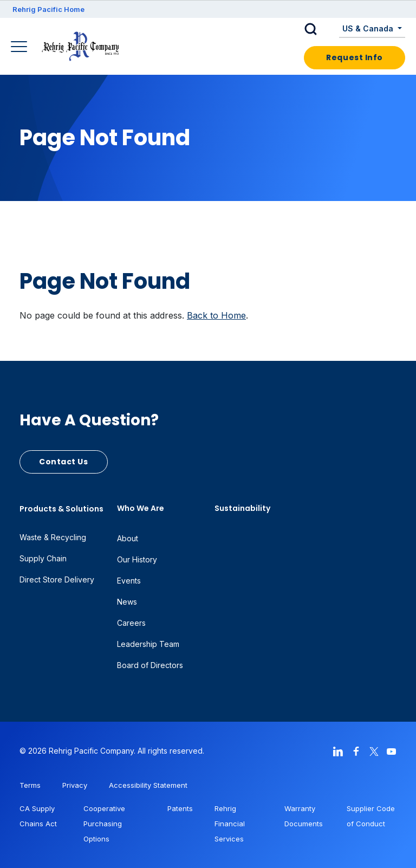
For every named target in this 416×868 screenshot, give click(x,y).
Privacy (75, 785)
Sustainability (242, 508)
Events (129, 581)
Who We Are (141, 508)
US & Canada (369, 28)
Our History (137, 559)
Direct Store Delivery (57, 579)
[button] (319, 29)
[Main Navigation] (20, 48)
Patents (180, 808)
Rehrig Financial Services (230, 824)
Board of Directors (150, 665)
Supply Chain (43, 558)
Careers (131, 623)
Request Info (355, 57)
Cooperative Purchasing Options (104, 824)
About (128, 538)
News (127, 602)
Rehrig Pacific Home (48, 9)
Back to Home (216, 315)
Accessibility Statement (148, 785)
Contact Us (64, 462)
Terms (30, 785)
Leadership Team (148, 644)
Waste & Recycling (53, 537)
